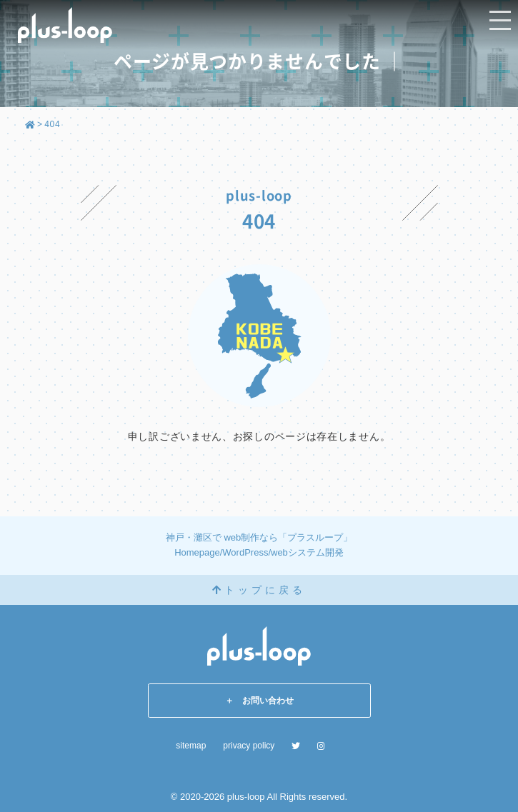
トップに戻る (259, 590)
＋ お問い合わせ (259, 701)
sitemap (191, 746)
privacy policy (249, 746)
